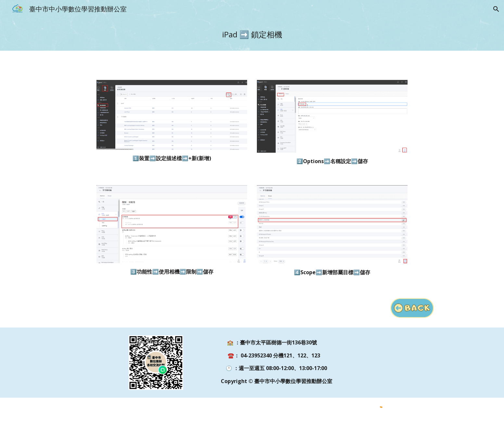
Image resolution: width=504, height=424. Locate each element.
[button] (496, 9)
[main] (252, 34)
